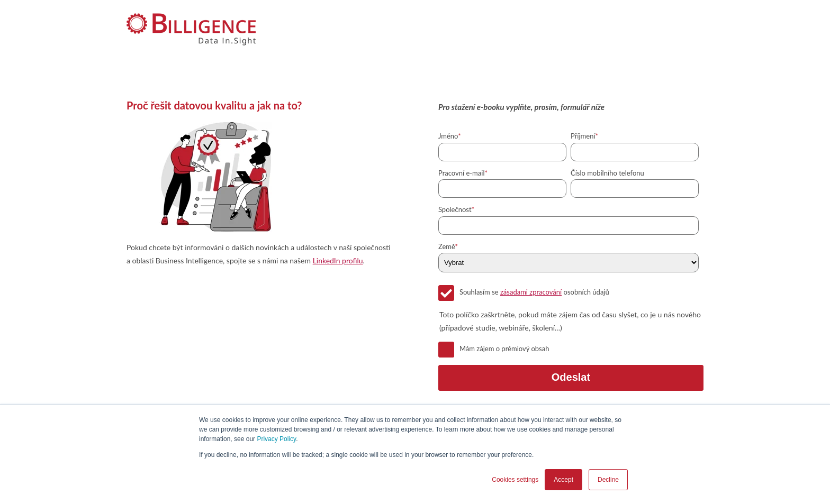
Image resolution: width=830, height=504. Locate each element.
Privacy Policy (276, 439)
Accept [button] (563, 480)
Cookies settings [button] (515, 480)
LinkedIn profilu (338, 260)
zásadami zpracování (531, 292)
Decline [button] (608, 480)
